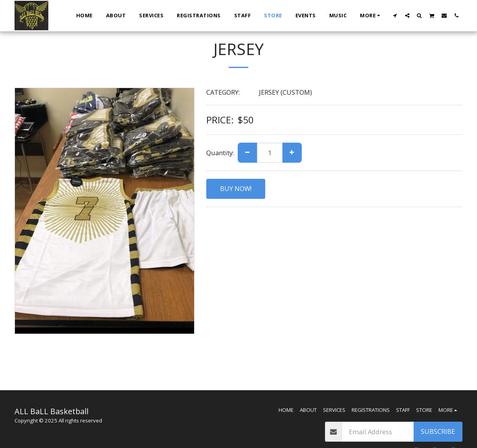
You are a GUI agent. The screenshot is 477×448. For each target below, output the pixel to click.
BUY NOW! (236, 188)
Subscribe (438, 431)
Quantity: (220, 153)
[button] (395, 15)
